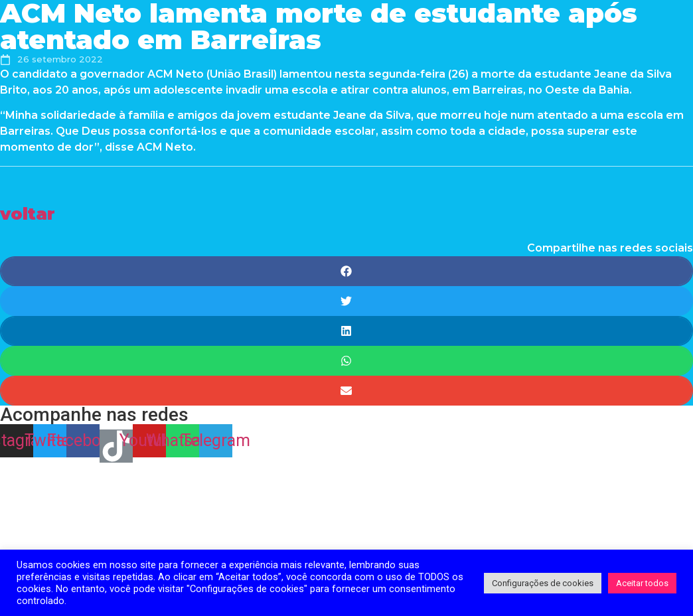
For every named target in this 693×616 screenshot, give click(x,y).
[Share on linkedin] (346, 331)
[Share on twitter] (346, 301)
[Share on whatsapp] (346, 361)
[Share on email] (346, 391)
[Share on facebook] (346, 271)
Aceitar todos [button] (642, 583)
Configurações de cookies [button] (543, 583)
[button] (28, 213)
